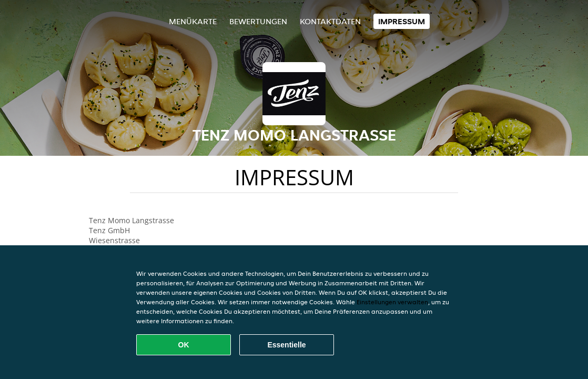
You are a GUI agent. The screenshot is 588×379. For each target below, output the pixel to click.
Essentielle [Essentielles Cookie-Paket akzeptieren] (286, 345)
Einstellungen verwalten (392, 302)
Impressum (402, 21)
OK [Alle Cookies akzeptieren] (184, 345)
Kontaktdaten (330, 21)
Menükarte (193, 21)
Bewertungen (258, 21)
